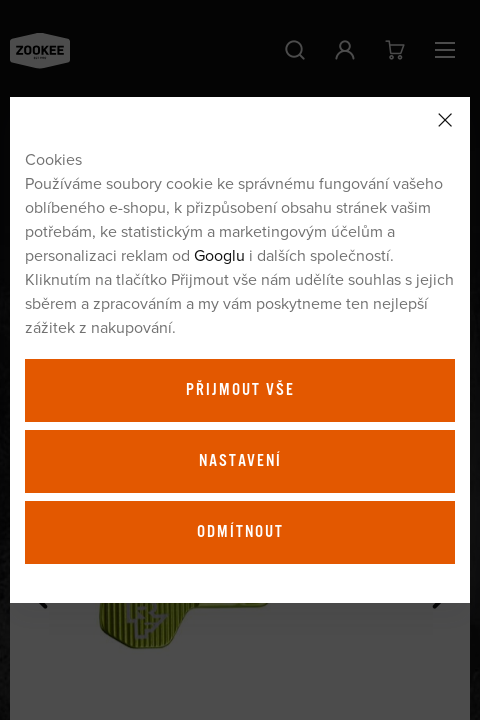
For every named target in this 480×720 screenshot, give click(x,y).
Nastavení (240, 461)
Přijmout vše (240, 390)
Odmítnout (240, 532)
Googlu (219, 255)
